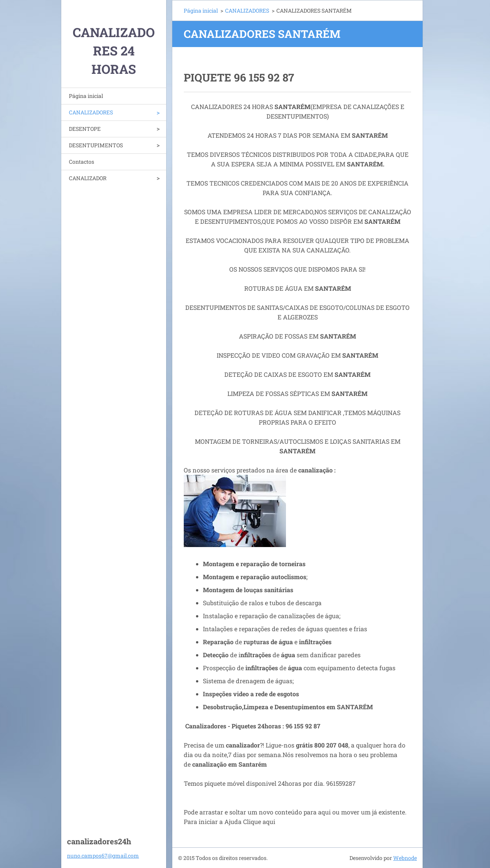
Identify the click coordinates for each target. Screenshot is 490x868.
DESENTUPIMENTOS (96, 145)
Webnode (405, 858)
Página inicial (86, 96)
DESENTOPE (85, 129)
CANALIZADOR (88, 178)
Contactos (82, 162)
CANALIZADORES (91, 112)
